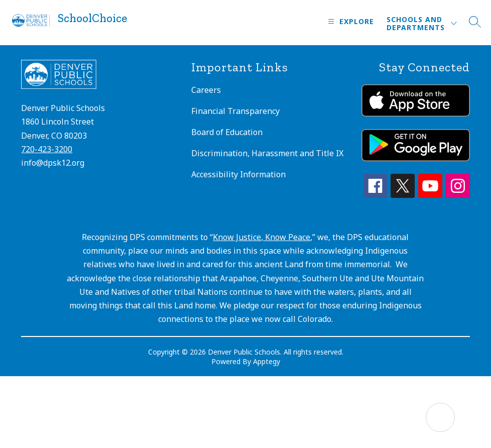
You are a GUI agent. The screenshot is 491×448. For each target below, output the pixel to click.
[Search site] (475, 22)
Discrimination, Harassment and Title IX (267, 153)
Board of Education (227, 132)
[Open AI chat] (440, 417)
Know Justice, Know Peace (262, 237)
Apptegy (267, 361)
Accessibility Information (238, 174)
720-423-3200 (47, 149)
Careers (206, 90)
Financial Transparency (235, 111)
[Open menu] (350, 21)
